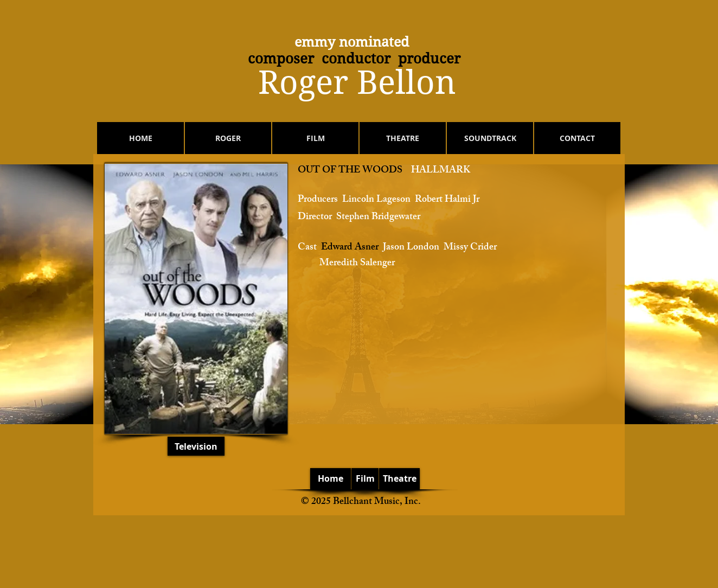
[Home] (331, 479)
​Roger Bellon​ (357, 83)
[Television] (196, 446)
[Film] (365, 479)
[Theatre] (399, 479)
